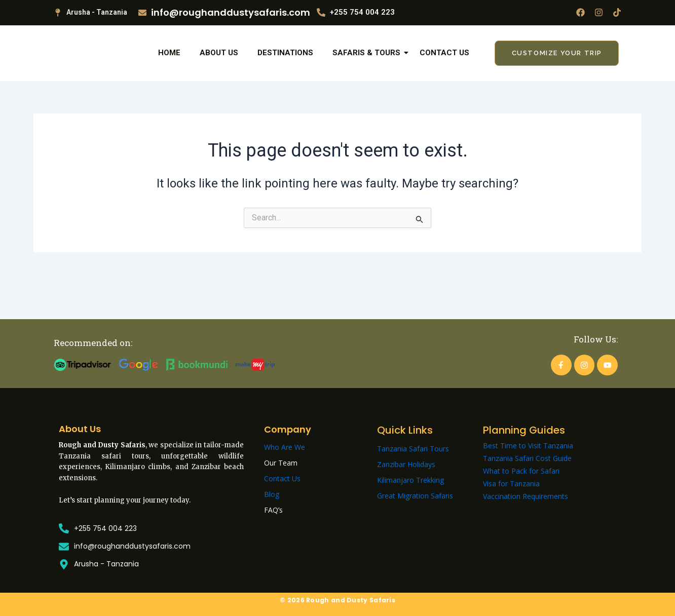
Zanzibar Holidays (406, 464)
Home (169, 70)
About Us (219, 70)
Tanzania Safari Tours (413, 449)
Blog (272, 494)
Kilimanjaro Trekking (410, 480)
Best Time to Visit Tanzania (528, 446)
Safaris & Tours (368, 70)
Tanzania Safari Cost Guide (527, 458)
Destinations (285, 70)
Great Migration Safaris (415, 496)
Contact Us (444, 70)
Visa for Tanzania (511, 484)
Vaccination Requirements (526, 496)
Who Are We (285, 447)
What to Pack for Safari (521, 471)
